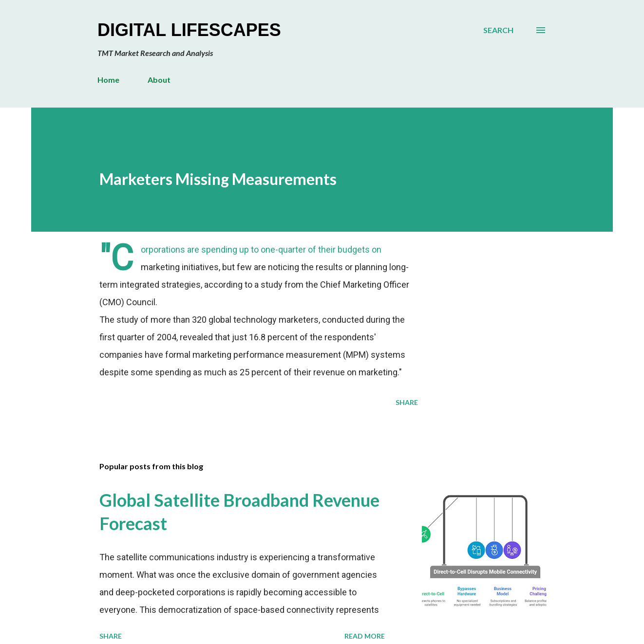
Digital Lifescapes (189, 30)
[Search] (498, 30)
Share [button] (407, 402)
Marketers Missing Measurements (218, 179)
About (159, 80)
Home (108, 80)
